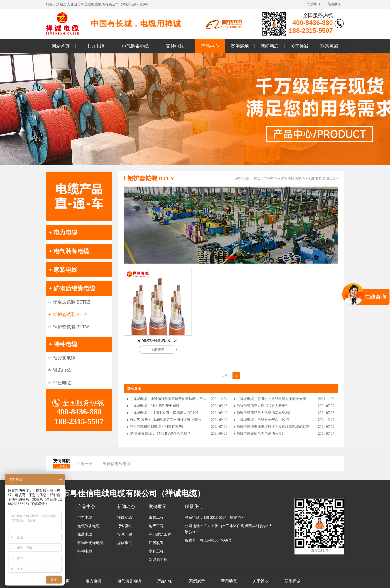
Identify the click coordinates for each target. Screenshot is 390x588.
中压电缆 (62, 383)
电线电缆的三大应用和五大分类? (262, 406)
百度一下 (85, 464)
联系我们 (313, 4)
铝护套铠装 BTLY (70, 314)
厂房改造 (156, 543)
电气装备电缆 (135, 46)
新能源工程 (158, 560)
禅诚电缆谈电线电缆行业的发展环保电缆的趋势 (273, 427)
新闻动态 (270, 46)
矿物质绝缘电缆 (74, 288)
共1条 (224, 376)
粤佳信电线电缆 (117, 464)
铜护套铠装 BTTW (71, 327)
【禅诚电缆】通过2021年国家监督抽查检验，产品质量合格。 (168, 399)
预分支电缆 (64, 358)
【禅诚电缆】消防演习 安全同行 (154, 406)
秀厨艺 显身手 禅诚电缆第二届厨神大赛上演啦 (165, 420)
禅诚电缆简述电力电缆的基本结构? (263, 413)
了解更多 (158, 349)
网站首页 (61, 46)
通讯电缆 (62, 370)
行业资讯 (125, 526)
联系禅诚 (329, 46)
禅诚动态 (125, 517)
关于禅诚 (299, 46)
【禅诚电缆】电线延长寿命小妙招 (263, 420)
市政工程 (156, 517)
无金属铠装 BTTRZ (72, 302)
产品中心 (210, 46)
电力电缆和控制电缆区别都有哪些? (156, 427)
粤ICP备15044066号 (216, 540)
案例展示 (240, 46)
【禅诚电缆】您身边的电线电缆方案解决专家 (271, 399)
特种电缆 (65, 344)
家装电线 (175, 46)
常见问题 (125, 534)
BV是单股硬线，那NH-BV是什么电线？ (160, 434)
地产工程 (156, 526)
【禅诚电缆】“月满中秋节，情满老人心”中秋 (164, 413)
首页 (257, 178)
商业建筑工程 (160, 534)
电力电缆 (96, 46)
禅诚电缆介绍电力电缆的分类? (260, 434)
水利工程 (156, 551)
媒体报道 (125, 543)
